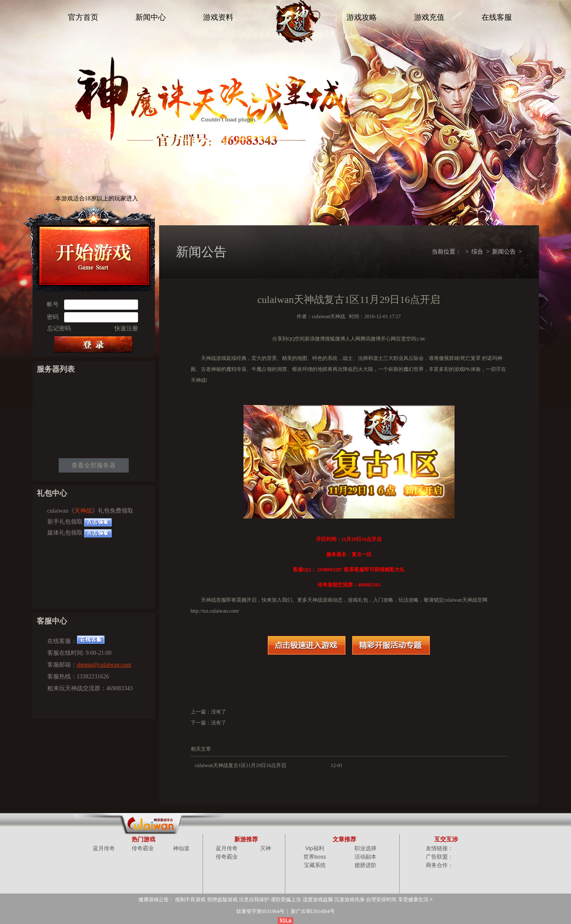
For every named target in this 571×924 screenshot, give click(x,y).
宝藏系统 (315, 865)
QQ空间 (296, 339)
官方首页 (83, 17)
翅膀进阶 (365, 865)
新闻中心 (151, 17)
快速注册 (126, 328)
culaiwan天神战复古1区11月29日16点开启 (241, 765)
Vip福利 (315, 848)
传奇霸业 (143, 848)
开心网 (388, 339)
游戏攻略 (362, 17)
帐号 (53, 304)
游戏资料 (218, 17)
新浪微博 (315, 339)
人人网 (353, 339)
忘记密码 (59, 328)
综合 (477, 252)
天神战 (83, 511)
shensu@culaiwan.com (104, 665)
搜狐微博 (335, 339)
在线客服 (497, 17)
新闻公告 (504, 252)
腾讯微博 (371, 339)
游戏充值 (429, 17)
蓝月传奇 (104, 848)
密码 (53, 317)
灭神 (265, 848)
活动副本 (365, 857)
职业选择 (365, 848)
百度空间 (406, 339)
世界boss (315, 857)
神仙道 (181, 848)
